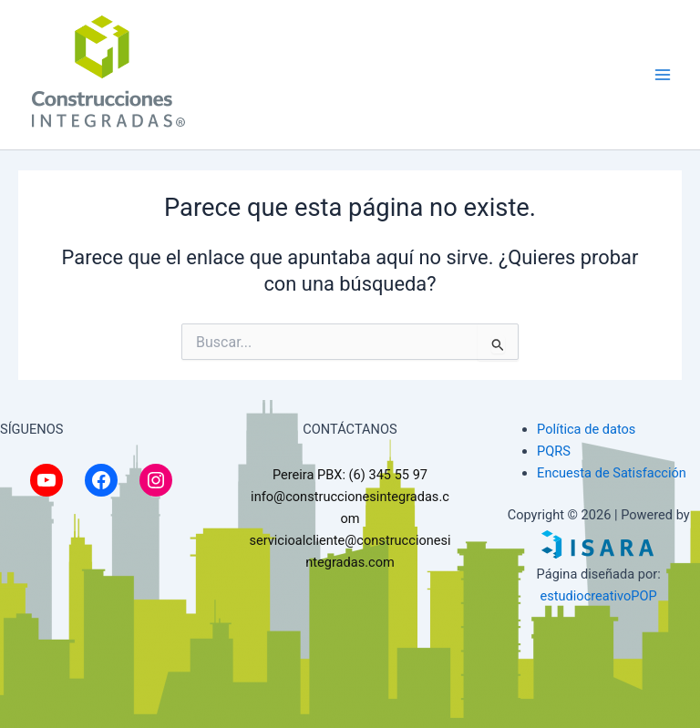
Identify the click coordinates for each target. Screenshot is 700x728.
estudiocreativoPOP (599, 596)
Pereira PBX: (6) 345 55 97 (350, 475)
